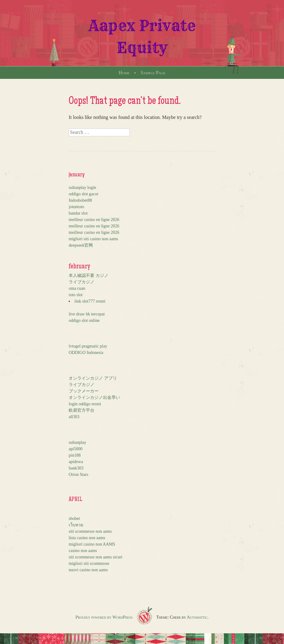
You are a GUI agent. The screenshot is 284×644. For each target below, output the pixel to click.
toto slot (76, 295)
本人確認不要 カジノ (89, 276)
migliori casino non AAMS (92, 544)
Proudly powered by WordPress (104, 617)
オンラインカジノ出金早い (94, 397)
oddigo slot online (84, 320)
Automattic (197, 617)
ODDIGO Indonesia (86, 353)
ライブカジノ (82, 282)
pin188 (75, 455)
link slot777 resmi (90, 301)
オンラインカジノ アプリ (93, 378)
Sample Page (153, 73)
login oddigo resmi (85, 404)
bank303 (76, 468)
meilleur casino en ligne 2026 (94, 220)
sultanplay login (82, 188)
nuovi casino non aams (88, 570)
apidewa (76, 462)
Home (124, 73)
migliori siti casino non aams (93, 239)
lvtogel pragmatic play (88, 346)
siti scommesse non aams (90, 531)
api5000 (76, 449)
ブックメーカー (84, 391)
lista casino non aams (87, 538)
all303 (74, 417)
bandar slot (78, 213)
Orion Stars (78, 475)
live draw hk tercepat (87, 314)
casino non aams (83, 551)
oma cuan (77, 288)
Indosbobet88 (80, 200)
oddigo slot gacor (84, 194)
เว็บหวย (76, 525)
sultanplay (78, 442)
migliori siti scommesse (89, 563)
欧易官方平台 (82, 410)
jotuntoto (76, 207)
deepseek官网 (81, 245)
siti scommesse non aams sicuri (96, 557)
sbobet (74, 519)
